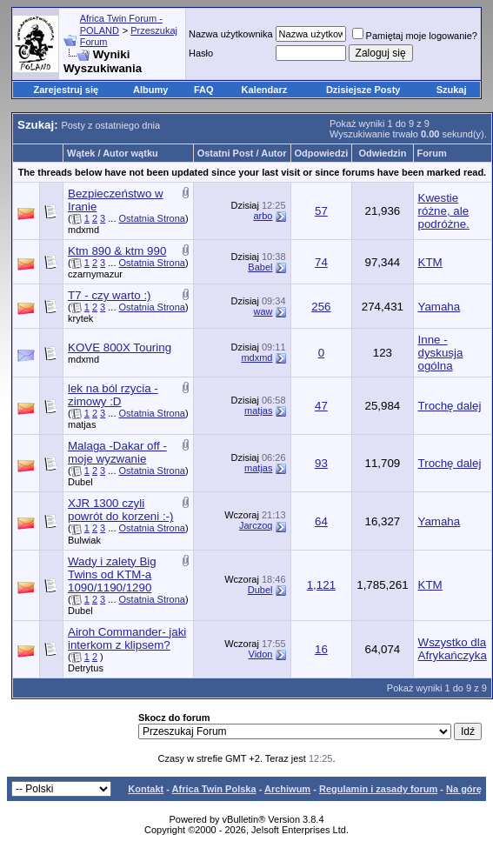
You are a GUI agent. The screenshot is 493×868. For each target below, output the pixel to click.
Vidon (261, 654)
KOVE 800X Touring (120, 347)
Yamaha (440, 307)
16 (321, 649)
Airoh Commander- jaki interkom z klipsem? (127, 638)
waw (263, 311)
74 (321, 262)
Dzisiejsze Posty (363, 90)
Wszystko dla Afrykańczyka (453, 649)
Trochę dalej (450, 406)
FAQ (204, 90)
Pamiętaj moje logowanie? (415, 36)
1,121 (321, 585)
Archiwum (287, 789)
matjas (82, 424)
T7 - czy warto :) (110, 295)
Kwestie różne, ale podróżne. (444, 211)
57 (321, 211)
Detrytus (86, 668)
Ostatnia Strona (152, 218)
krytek (80, 318)
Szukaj (452, 90)
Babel (260, 267)
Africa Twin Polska (214, 789)
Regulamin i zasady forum (378, 789)
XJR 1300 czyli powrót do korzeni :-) (120, 510)
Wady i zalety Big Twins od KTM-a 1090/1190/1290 (112, 574)
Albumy (150, 90)
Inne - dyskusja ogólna (441, 353)
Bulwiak (84, 540)
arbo (263, 216)
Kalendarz (265, 90)
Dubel (80, 482)
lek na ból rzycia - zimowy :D (113, 395)
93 (321, 463)
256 (321, 307)
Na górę (464, 789)
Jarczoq (256, 525)
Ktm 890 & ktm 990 (117, 251)
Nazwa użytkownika (231, 34)
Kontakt (146, 789)
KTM (430, 262)
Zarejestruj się (66, 90)
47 (321, 406)
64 (321, 521)
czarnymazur (95, 274)
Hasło (201, 53)
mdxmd (83, 230)
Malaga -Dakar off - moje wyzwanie (117, 452)
